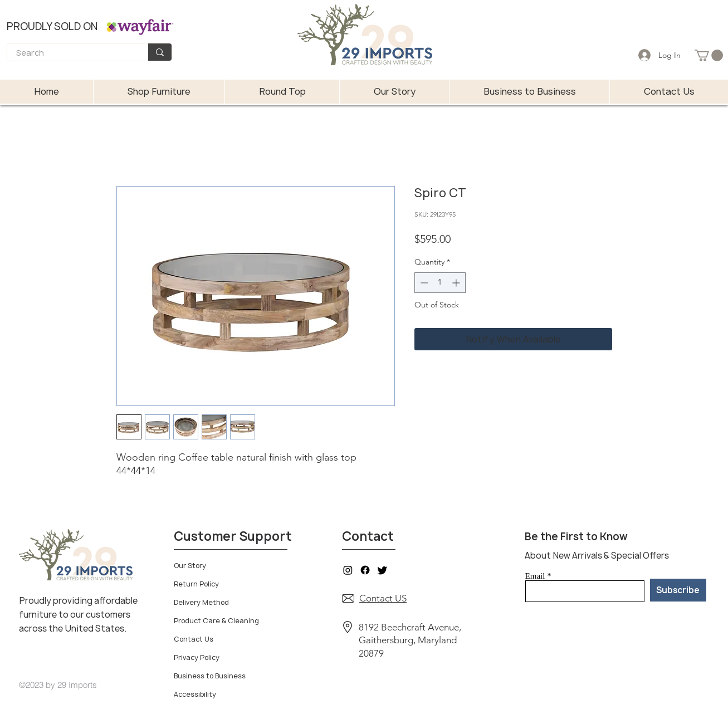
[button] (709, 55)
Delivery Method (201, 602)
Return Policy (196, 584)
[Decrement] (423, 283)
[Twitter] (382, 570)
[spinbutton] (440, 283)
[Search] (70, 53)
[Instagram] (348, 570)
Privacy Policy (197, 657)
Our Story (190, 566)
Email (535, 576)
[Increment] (457, 283)
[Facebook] (365, 570)
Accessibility (195, 694)
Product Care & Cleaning (216, 621)
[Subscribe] (678, 590)
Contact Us (194, 639)
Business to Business (210, 676)
